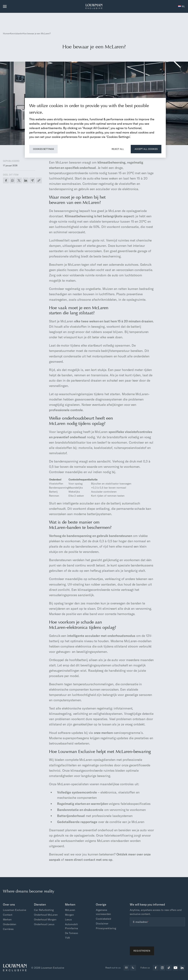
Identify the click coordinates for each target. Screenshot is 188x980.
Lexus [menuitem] (68, 919)
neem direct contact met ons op (89, 860)
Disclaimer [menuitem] (102, 924)
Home (6, 33)
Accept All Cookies (146, 149)
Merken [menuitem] (7, 919)
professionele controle (66, 410)
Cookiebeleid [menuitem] (103, 919)
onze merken (103, 733)
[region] (95, 128)
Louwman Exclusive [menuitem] (15, 910)
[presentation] (158, 936)
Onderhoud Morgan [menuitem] (45, 919)
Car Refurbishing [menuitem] (44, 910)
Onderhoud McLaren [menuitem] (46, 915)
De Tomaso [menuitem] (72, 933)
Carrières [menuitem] (8, 929)
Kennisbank (16, 33)
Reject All (118, 149)
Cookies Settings (43, 149)
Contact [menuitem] (8, 915)
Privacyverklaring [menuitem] (106, 928)
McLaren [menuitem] (70, 910)
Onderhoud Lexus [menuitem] (44, 924)
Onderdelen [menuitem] (10, 924)
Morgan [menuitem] (69, 915)
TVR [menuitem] (67, 938)
